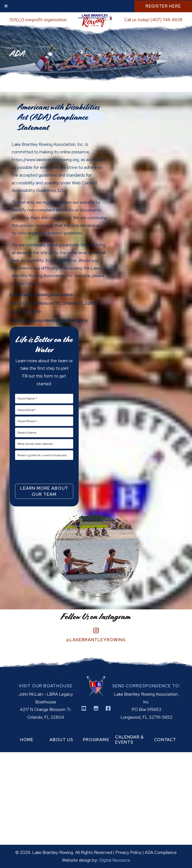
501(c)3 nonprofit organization (38, 20)
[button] (6, 6)
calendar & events (130, 740)
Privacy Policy (128, 852)
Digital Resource (115, 860)
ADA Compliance (161, 852)
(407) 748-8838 (166, 20)
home (27, 740)
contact (165, 740)
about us (61, 740)
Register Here (163, 6)
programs (96, 740)
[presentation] (44, 472)
